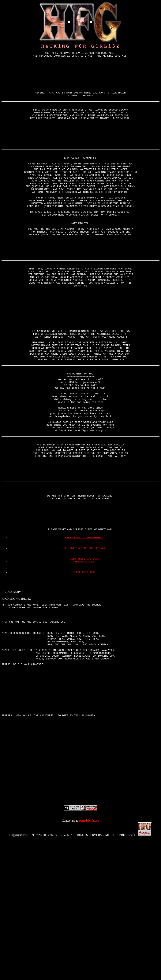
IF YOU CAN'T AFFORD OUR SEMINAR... (84, 642)
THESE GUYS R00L (84, 669)
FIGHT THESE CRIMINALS (84, 653)
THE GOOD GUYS (84, 657)
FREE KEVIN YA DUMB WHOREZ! (84, 630)
